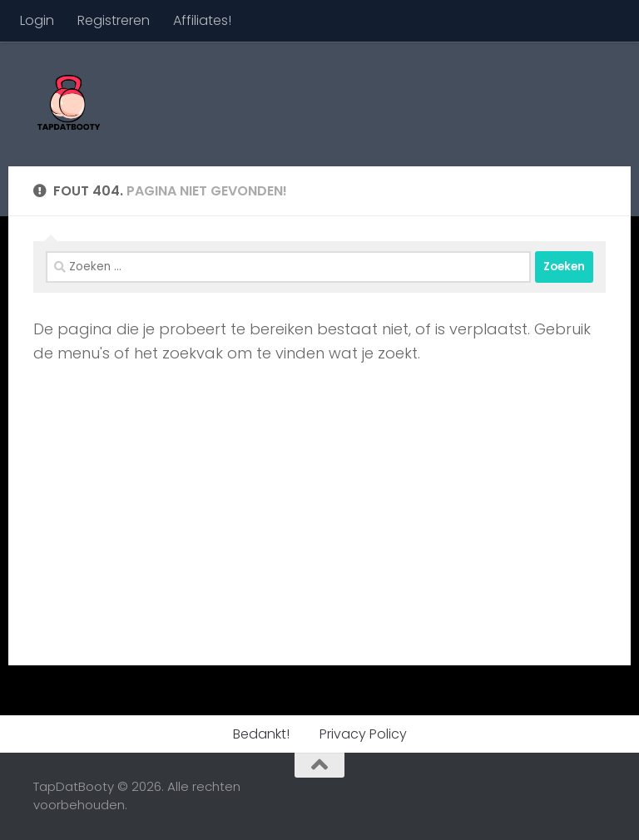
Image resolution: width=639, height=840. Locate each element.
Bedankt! (261, 734)
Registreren (114, 20)
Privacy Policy (363, 734)
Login (37, 20)
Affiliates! (202, 20)
